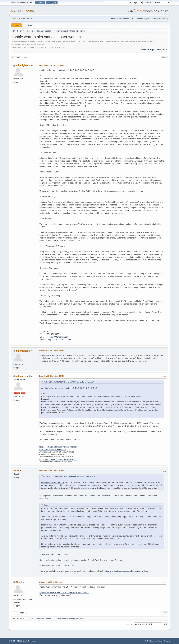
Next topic (162, 50)
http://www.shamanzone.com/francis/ (56, 555)
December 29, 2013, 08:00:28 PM (51, 351)
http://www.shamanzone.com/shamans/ (57, 566)
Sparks (20, 582)
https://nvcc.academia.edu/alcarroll (53, 449)
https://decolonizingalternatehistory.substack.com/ (59, 447)
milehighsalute (24, 65)
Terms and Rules (156, 641)
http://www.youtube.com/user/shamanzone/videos (126, 571)
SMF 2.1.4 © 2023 (15, 641)
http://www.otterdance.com (60, 340)
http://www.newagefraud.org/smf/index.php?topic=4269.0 (64, 592)
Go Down (16, 57)
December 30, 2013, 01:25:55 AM (51, 376)
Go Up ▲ (167, 641)
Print (164, 57)
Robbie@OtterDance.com (57, 337)
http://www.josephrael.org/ (51, 355)
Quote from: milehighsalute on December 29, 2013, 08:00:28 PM (69, 476)
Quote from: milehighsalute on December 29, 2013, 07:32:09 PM (69, 382)
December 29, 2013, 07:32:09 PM (51, 65)
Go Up (14, 613)
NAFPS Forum (22, 11)
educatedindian (25, 376)
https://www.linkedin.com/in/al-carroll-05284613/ (58, 459)
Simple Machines (29, 641)
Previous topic (148, 50)
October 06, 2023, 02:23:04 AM (51, 582)
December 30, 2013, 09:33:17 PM (51, 471)
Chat (119, 19)
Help (147, 641)
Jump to (130, 624)
